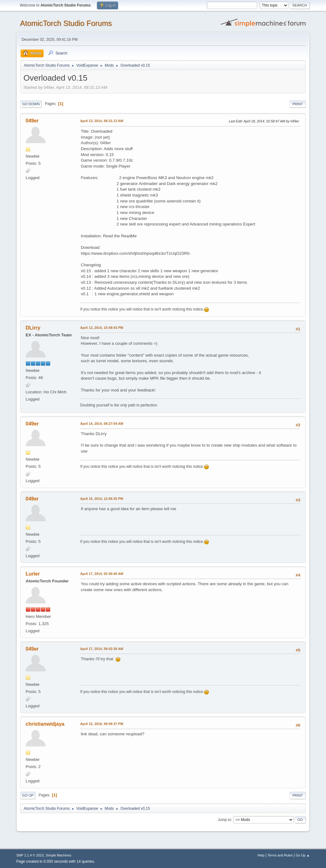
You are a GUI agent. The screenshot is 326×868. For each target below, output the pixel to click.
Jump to (225, 820)
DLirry (33, 328)
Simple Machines (59, 855)
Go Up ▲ (303, 855)
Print (298, 104)
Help (261, 855)
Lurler (33, 574)
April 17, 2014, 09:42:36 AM (102, 649)
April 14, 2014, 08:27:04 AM (102, 424)
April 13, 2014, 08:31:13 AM (102, 121)
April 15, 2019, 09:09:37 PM (102, 724)
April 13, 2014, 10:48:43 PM (102, 328)
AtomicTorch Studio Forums (66, 23)
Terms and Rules (280, 855)
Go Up (28, 795)
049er (32, 121)
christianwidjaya (45, 724)
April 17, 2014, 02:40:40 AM (102, 574)
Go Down (31, 104)
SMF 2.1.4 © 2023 (30, 855)
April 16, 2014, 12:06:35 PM (102, 499)
